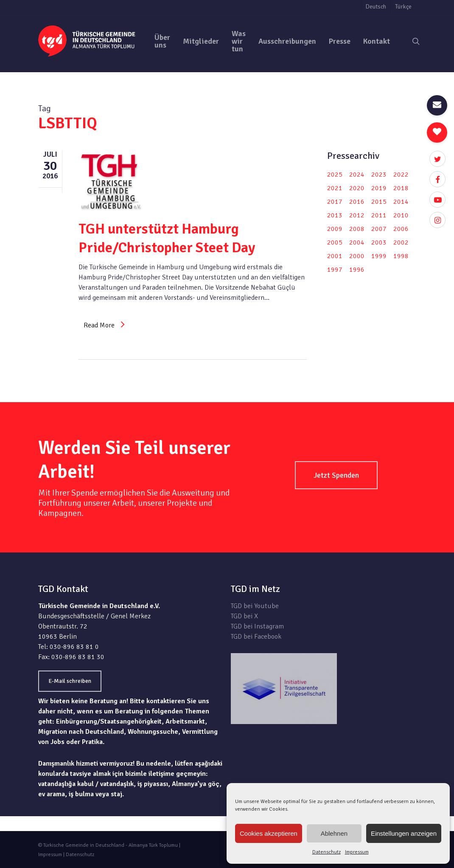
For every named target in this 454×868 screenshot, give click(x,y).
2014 (401, 202)
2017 (335, 202)
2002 (401, 242)
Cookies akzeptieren (269, 833)
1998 (401, 256)
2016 (357, 202)
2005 (335, 242)
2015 (379, 202)
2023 (379, 175)
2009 (335, 229)
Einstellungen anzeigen (404, 833)
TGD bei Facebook (256, 637)
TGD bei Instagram (257, 626)
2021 (335, 188)
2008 (357, 229)
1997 (335, 270)
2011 (379, 215)
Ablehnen (334, 833)
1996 (357, 270)
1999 (379, 256)
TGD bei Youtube (255, 606)
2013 (335, 215)
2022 (401, 175)
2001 (335, 256)
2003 (379, 242)
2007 (379, 229)
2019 (379, 188)
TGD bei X (244, 616)
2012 (357, 215)
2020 (357, 188)
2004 (357, 242)
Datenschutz (326, 852)
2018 (401, 188)
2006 (401, 229)
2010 (401, 215)
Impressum (357, 852)
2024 (357, 175)
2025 (335, 175)
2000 (357, 256)
